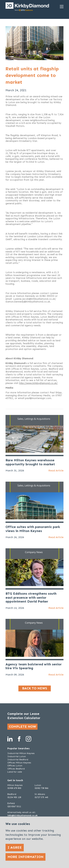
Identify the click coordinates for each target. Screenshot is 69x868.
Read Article (56, 471)
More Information (25, 857)
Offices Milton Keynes (19, 763)
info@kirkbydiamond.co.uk (22, 815)
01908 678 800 (14, 788)
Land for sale (15, 772)
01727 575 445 (41, 797)
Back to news (35, 688)
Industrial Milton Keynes (21, 753)
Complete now (22, 727)
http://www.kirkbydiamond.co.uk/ (38, 383)
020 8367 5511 (14, 806)
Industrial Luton (17, 756)
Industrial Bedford (18, 760)
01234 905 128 (14, 797)
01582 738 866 (41, 788)
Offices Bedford (16, 769)
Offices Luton (15, 766)
